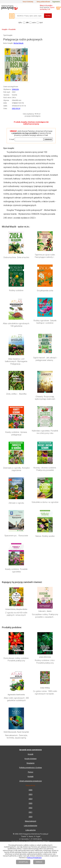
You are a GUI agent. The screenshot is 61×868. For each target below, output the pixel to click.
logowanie (56, 2)
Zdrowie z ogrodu (16, 503)
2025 (30, 794)
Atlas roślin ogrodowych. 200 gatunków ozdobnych (16, 699)
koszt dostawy (28, 2)
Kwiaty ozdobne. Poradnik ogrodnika (16, 570)
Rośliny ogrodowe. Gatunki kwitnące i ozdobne (45, 322)
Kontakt (31, 776)
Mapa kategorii (31, 821)
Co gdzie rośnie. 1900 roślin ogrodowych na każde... (45, 692)
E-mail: (12, 139)
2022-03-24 (16, 108)
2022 (30, 808)
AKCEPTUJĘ (23, 862)
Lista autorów (31, 830)
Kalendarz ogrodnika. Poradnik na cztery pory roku (45, 432)
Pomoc (31, 772)
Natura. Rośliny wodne (45, 536)
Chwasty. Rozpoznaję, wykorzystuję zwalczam (45, 398)
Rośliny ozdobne (16, 290)
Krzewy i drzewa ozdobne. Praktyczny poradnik (45, 469)
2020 (30, 817)
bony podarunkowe (43, 2)
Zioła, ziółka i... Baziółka (16, 394)
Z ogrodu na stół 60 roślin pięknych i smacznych (16, 614)
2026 (30, 790)
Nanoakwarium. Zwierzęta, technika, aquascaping (16, 737)
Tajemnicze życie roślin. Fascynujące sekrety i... (45, 256)
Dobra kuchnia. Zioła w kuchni (16, 257)
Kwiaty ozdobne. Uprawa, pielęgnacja (16, 433)
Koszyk (31, 754)
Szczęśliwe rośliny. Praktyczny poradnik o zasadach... (45, 616)
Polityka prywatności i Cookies (30, 768)
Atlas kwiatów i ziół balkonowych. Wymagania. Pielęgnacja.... (16, 361)
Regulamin (31, 763)
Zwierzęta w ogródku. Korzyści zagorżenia (16, 469)
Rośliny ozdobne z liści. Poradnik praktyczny (45, 662)
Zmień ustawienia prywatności (31, 781)
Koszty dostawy (31, 759)
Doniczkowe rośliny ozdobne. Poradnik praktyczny (16, 659)
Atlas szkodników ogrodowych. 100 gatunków (16, 325)
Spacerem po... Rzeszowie (16, 536)
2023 (30, 803)
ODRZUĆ (39, 862)
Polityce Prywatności (34, 858)
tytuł (41, 23)
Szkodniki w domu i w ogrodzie (45, 502)
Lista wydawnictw (31, 826)
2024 (30, 799)
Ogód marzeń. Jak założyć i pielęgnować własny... (45, 359)
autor (34, 23)
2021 (30, 812)
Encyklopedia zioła (45, 291)
